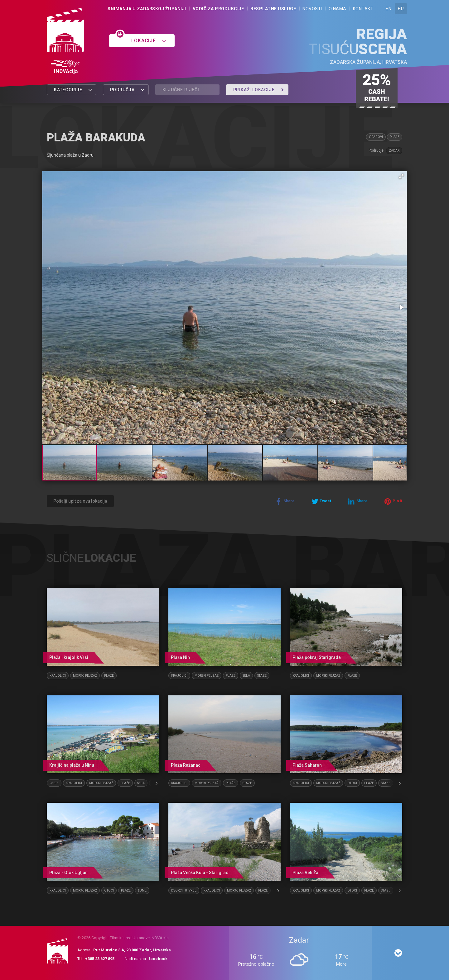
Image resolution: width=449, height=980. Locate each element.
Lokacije (149, 41)
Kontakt (363, 9)
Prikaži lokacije (259, 90)
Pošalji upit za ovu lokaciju (80, 501)
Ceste (54, 783)
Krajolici (58, 676)
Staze (262, 676)
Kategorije (73, 90)
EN (389, 9)
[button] (401, 176)
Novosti (312, 9)
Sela (246, 676)
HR (401, 9)
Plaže (395, 137)
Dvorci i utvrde (184, 890)
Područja (127, 90)
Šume (142, 890)
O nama (338, 9)
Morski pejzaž (85, 676)
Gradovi (376, 137)
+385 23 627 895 (100, 959)
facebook (158, 959)
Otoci (352, 783)
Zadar (394, 151)
